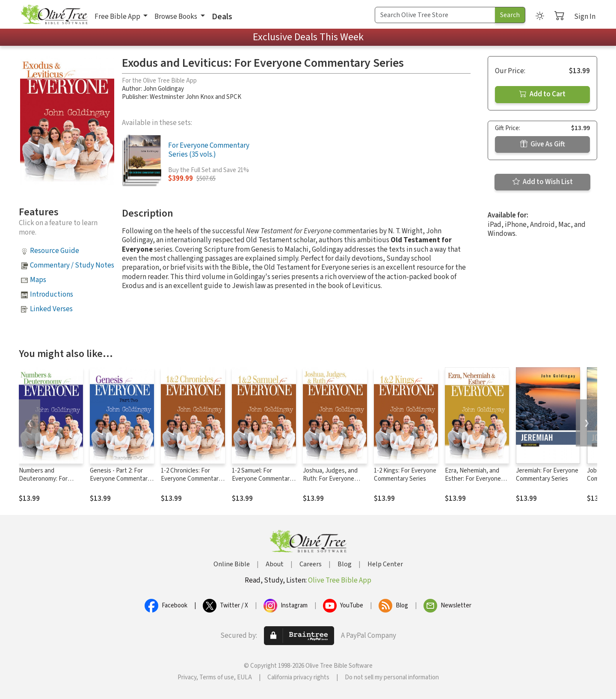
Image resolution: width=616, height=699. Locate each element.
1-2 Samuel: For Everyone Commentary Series (262, 479)
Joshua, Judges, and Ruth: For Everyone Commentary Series (330, 479)
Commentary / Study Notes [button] (72, 265)
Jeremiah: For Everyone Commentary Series (547, 475)
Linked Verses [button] (51, 309)
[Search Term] (435, 15)
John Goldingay (164, 89)
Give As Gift (543, 144)
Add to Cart (542, 94)
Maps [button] (38, 280)
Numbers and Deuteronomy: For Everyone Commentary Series (49, 483)
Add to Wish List (543, 182)
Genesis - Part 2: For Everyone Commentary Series (120, 479)
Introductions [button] (52, 294)
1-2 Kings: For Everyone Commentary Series (405, 475)
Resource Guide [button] (55, 251)
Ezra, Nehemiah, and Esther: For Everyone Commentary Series (473, 479)
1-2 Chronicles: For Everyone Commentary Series (191, 479)
